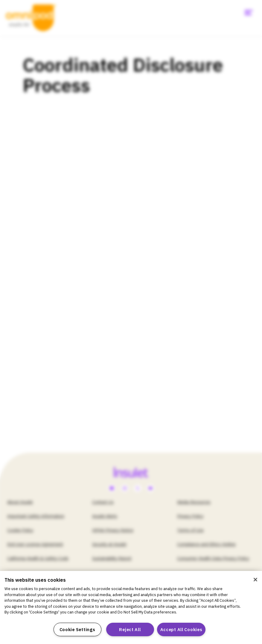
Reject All (130, 629)
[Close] (255, 580)
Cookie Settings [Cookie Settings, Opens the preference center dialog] (77, 629)
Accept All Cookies (181, 629)
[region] (131, 607)
